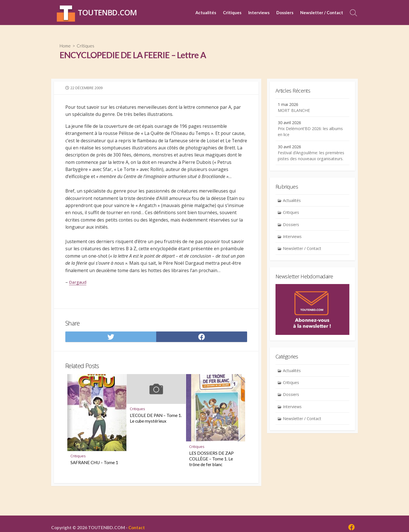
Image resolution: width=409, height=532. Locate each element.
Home (66, 46)
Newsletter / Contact (322, 12)
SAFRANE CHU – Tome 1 (95, 472)
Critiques (232, 12)
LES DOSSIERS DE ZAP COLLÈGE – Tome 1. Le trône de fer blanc (212, 468)
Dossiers (285, 12)
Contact (138, 528)
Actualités (206, 12)
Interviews (259, 12)
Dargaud (78, 291)
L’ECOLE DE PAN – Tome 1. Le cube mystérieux (156, 428)
